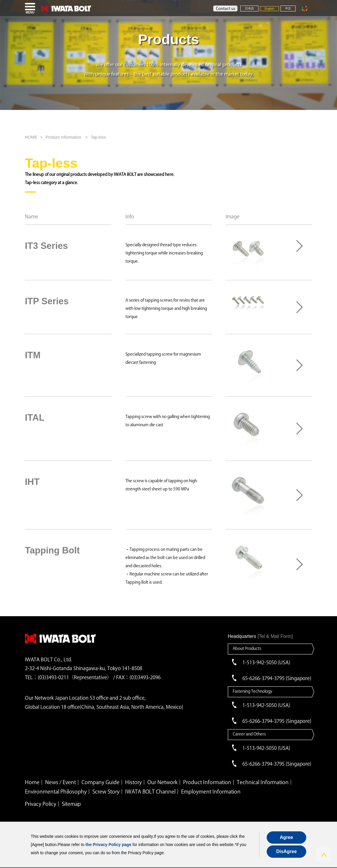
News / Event (61, 782)
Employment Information (211, 791)
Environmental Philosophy (56, 791)
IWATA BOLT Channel (150, 791)
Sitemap (71, 804)
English (269, 9)
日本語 (249, 8)
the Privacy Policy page (108, 845)
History (133, 782)
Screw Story (106, 791)
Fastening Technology (252, 691)
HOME (31, 137)
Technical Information (263, 782)
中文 (288, 8)
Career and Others (249, 734)
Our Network (162, 782)
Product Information (64, 137)
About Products (247, 648)
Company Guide (101, 782)
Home (32, 782)
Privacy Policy (41, 804)
